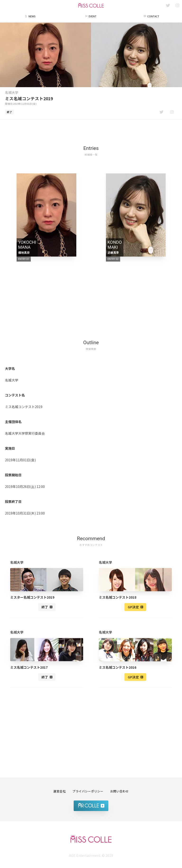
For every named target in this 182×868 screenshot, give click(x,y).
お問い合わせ (119, 791)
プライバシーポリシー (88, 791)
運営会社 (59, 791)
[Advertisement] (91, 130)
